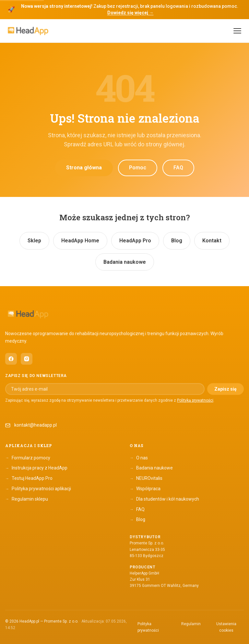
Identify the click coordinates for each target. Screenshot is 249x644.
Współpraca (145, 489)
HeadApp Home (80, 241)
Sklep (34, 241)
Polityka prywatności (148, 627)
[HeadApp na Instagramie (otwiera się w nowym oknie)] (27, 359)
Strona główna (84, 168)
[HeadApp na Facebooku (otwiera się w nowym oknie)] (11, 359)
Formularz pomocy (28, 458)
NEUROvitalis (146, 479)
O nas (139, 458)
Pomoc (138, 168)
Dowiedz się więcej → (130, 13)
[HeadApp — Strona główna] (28, 31)
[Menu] (237, 31)
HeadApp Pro (135, 241)
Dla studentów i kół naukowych (164, 499)
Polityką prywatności (195, 400)
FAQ (178, 168)
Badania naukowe (125, 262)
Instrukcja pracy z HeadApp (36, 468)
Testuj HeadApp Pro (29, 479)
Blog (177, 241)
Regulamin (191, 624)
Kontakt (212, 241)
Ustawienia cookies (226, 627)
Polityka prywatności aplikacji (38, 489)
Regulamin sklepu (27, 499)
